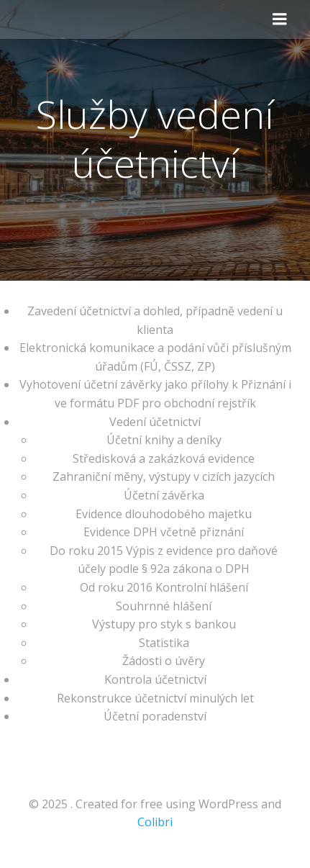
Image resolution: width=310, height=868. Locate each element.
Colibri (155, 822)
